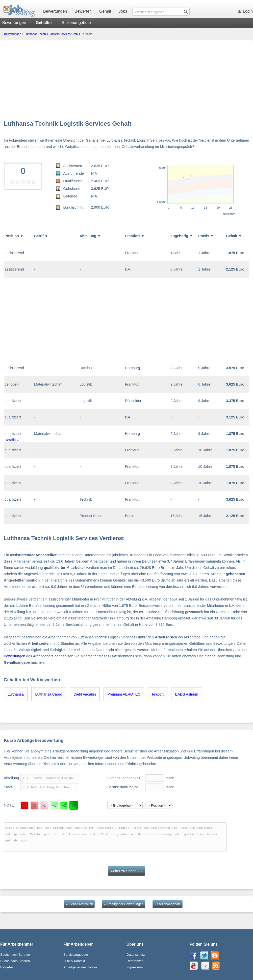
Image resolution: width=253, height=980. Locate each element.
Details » (12, 440)
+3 (74, 805)
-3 (25, 805)
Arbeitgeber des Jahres (80, 967)
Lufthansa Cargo (49, 694)
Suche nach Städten (15, 961)
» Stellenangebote (167, 904)
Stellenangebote (76, 23)
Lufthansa (16, 694)
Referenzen (135, 961)
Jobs (123, 11)
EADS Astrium (187, 694)
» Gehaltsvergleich (79, 904)
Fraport (158, 694)
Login (246, 11)
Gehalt (105, 11)
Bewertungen (55, 11)
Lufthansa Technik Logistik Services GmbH (52, 34)
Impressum (135, 967)
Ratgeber (7, 967)
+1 (54, 805)
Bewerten (83, 11)
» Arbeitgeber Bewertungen (124, 904)
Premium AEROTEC (124, 694)
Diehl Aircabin (85, 694)
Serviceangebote (76, 955)
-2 (34, 805)
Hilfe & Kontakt (74, 961)
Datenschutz (136, 955)
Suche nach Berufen (15, 955)
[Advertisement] (126, 79)
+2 (64, 805)
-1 (44, 805)
